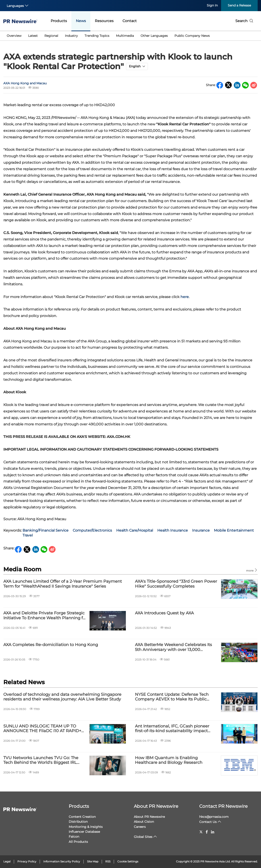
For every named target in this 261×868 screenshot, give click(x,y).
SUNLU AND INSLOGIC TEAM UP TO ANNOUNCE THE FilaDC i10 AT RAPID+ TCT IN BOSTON (42, 729)
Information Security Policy (62, 861)
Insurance (201, 530)
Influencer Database (84, 832)
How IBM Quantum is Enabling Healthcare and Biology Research (169, 760)
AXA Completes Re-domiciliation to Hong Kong (51, 645)
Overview (14, 36)
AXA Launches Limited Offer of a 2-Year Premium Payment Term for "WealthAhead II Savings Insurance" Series (63, 584)
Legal (7, 861)
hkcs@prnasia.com (214, 817)
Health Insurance (173, 530)
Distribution (78, 822)
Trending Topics (97, 36)
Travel (28, 535)
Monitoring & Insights (86, 827)
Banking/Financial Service (46, 530)
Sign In (212, 5)
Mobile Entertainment (234, 530)
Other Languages (154, 36)
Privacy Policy (27, 861)
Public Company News (192, 36)
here (185, 297)
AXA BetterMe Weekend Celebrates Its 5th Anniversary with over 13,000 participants (173, 647)
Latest (33, 36)
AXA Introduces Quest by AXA (164, 613)
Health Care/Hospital (135, 530)
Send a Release (239, 5)
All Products (78, 842)
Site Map (93, 861)
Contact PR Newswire (223, 806)
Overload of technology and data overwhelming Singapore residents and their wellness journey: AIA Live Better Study (62, 697)
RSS (108, 861)
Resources (104, 21)
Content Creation (82, 817)
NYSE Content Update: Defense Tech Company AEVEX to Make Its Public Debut (172, 697)
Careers (140, 827)
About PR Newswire (156, 806)
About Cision (144, 822)
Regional (51, 36)
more (252, 570)
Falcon (74, 837)
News (81, 21)
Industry (71, 36)
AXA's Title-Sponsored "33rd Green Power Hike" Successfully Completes (176, 584)
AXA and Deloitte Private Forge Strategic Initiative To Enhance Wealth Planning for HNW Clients (45, 616)
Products (59, 21)
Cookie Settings (128, 861)
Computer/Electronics (92, 530)
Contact (130, 21)
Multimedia (125, 36)
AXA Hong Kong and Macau (25, 83)
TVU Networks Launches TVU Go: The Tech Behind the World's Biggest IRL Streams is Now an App (41, 760)
